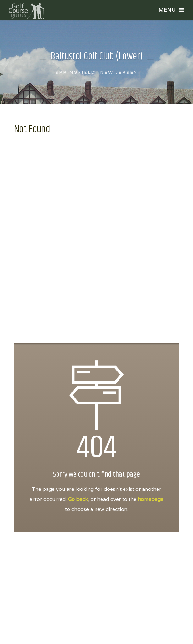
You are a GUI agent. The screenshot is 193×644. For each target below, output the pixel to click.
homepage (151, 499)
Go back (78, 499)
